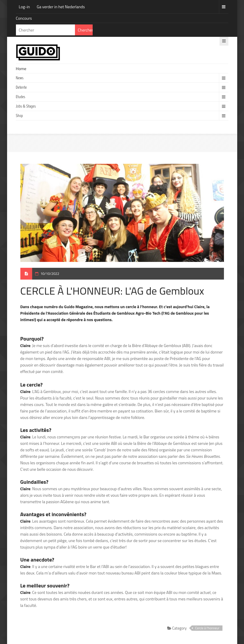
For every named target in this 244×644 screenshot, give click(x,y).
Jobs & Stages (26, 106)
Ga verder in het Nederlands (61, 7)
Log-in (24, 7)
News (20, 78)
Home (21, 68)
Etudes (21, 97)
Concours (24, 18)
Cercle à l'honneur (207, 628)
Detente (21, 87)
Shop (19, 116)
